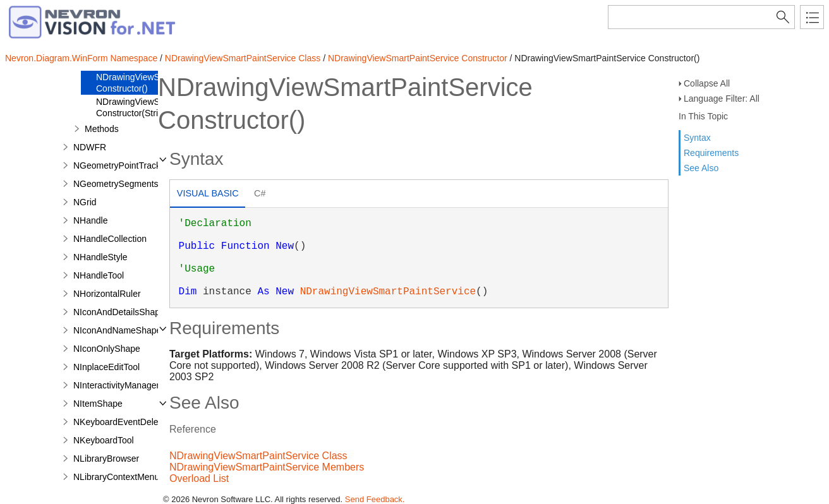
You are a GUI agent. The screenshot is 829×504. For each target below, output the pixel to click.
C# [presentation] (260, 193)
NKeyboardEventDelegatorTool (134, 422)
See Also (701, 168)
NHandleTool (99, 275)
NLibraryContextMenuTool (124, 477)
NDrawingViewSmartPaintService (388, 292)
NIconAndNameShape (117, 330)
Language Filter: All (722, 99)
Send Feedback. (375, 499)
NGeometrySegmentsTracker (131, 184)
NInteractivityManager (116, 385)
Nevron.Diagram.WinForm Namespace (81, 58)
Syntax (697, 138)
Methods (102, 129)
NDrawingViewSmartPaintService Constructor (418, 58)
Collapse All (707, 83)
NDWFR (90, 147)
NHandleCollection (110, 239)
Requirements (711, 153)
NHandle (90, 220)
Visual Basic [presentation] (208, 193)
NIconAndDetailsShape (119, 312)
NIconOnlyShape (107, 349)
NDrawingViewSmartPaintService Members (267, 467)
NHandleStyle (100, 257)
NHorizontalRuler (107, 294)
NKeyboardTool (104, 440)
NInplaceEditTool (106, 367)
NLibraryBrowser (106, 459)
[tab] (208, 195)
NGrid (85, 202)
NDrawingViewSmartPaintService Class (243, 58)
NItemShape (98, 404)
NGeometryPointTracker (121, 165)
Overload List (199, 478)
